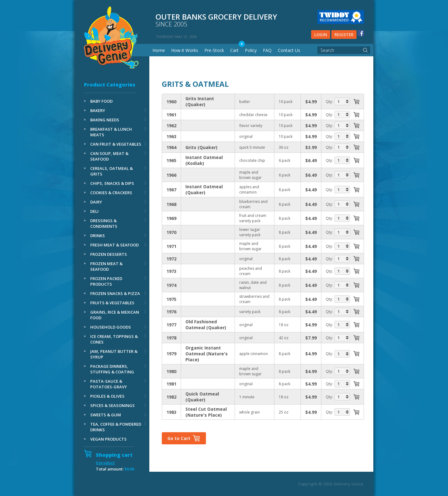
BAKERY (98, 110)
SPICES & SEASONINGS (112, 405)
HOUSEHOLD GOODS (111, 327)
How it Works (185, 50)
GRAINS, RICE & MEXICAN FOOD (115, 315)
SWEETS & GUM (106, 415)
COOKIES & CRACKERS (111, 193)
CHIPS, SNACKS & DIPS (112, 183)
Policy (251, 50)
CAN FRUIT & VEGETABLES (116, 144)
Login (321, 35)
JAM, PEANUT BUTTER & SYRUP (114, 354)
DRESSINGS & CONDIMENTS (104, 223)
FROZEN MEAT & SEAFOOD (106, 266)
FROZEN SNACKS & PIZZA (115, 293)
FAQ (267, 50)
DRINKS (98, 236)
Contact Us (289, 50)
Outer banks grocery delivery (260, 21)
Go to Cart (179, 438)
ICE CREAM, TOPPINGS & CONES (114, 339)
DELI (94, 211)
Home (159, 50)
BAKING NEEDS (105, 120)
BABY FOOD (101, 101)
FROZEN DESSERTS (109, 254)
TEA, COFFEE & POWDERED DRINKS (116, 427)
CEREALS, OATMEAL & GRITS (112, 171)
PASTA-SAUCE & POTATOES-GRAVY (109, 384)
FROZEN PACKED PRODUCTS (106, 281)
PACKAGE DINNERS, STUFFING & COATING (112, 369)
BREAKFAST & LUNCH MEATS (111, 132)
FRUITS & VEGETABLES (112, 303)
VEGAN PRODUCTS (108, 439)
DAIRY (96, 202)
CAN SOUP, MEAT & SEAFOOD (109, 156)
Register (344, 35)
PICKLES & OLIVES (107, 396)
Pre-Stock (214, 50)
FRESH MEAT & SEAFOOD (114, 245)
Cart (234, 50)
